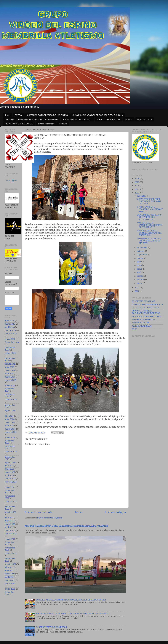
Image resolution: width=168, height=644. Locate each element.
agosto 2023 (10, 462)
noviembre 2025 (10, 349)
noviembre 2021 (10, 549)
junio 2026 (10, 321)
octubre (141, 251)
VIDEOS (129, 119)
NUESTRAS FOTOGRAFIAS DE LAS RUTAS (47, 115)
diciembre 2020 (9, 593)
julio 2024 (9, 416)
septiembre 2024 (10, 406)
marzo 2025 (10, 377)
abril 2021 (9, 577)
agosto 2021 (10, 564)
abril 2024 (9, 426)
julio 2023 (9, 466)
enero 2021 (10, 589)
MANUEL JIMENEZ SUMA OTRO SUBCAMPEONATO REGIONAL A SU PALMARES (67, 526)
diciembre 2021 (9, 544)
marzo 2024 (10, 429)
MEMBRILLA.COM (140, 323)
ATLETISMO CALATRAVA (144, 301)
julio (139, 262)
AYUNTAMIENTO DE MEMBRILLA (147, 305)
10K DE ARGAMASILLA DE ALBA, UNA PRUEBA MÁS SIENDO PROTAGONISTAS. (72, 614)
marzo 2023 (10, 479)
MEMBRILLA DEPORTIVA (144, 320)
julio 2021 (9, 567)
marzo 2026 (10, 330)
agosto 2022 (10, 512)
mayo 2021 (10, 574)
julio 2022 (9, 518)
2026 (137, 179)
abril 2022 (9, 527)
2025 (137, 182)
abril (139, 272)
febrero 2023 (11, 482)
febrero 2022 (11, 534)
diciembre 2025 (12, 342)
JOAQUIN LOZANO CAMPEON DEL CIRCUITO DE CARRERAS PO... (149, 225)
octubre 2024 (11, 400)
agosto (140, 258)
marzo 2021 (10, 580)
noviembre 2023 (10, 447)
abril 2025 (9, 374)
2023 (137, 189)
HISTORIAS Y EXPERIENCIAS (19, 124)
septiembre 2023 (10, 458)
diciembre (142, 196)
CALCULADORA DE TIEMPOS (145, 308)
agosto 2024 (10, 411)
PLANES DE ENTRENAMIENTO (77, 119)
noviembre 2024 (10, 395)
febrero (141, 280)
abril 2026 (9, 327)
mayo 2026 (10, 324)
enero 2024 (10, 438)
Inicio (8, 115)
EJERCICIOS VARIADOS (108, 119)
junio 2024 (10, 419)
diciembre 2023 (9, 442)
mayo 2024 (10, 422)
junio (140, 265)
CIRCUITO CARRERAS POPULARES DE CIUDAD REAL (146, 312)
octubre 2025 (11, 353)
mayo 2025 (10, 370)
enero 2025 (10, 386)
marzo (140, 276)
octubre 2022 (11, 501)
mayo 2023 (10, 472)
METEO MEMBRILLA (142, 326)
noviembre (142, 248)
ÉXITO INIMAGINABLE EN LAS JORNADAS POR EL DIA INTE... (149, 241)
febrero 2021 (11, 584)
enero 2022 (10, 539)
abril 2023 (9, 475)
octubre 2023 (11, 452)
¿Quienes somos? (46, 124)
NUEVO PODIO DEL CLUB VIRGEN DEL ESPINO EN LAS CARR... (149, 201)
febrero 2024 (11, 432)
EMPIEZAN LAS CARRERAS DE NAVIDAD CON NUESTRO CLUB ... (149, 217)
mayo (140, 269)
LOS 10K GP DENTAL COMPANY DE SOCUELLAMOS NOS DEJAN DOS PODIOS (71, 600)
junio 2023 (10, 469)
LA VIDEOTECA (144, 119)
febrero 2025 (11, 380)
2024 (137, 186)
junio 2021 (9, 571)
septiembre (142, 255)
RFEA (135, 329)
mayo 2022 (10, 524)
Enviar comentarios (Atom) (50, 518)
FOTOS (18, 115)
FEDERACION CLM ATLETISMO (146, 316)
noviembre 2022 (10, 497)
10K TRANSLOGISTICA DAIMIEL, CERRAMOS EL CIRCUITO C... (149, 233)
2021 (137, 288)
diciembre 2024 (9, 390)
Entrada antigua (115, 512)
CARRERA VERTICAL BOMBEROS (51, 627)
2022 (137, 193)
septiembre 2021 (10, 560)
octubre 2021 (11, 553)
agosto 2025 (10, 364)
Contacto (63, 124)
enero (140, 283)
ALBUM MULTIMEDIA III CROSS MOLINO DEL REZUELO (31, 119)
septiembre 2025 (10, 360)
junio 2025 (9, 367)
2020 (137, 291)
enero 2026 (10, 339)
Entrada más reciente (39, 512)
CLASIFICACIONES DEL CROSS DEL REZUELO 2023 (98, 115)
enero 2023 (10, 487)
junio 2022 (10, 521)
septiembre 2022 (10, 508)
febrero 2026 (11, 334)
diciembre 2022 (9, 492)
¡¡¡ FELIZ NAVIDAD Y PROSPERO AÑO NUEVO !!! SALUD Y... (150, 209)
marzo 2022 (10, 531)
